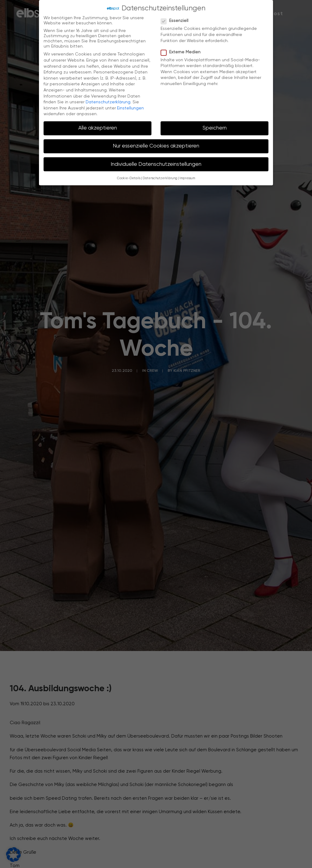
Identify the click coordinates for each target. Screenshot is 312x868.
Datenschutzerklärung (108, 101)
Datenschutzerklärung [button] (160, 178)
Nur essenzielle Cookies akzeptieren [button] (156, 145)
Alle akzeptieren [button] (98, 127)
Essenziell (177, 20)
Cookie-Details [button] (129, 178)
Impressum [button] (187, 178)
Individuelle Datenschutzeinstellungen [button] (156, 163)
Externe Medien (183, 51)
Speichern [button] (215, 127)
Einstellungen (130, 107)
